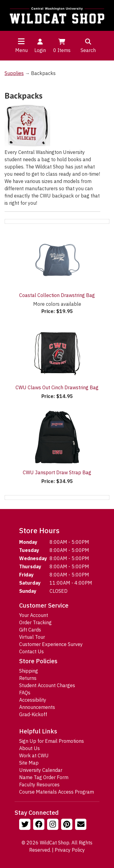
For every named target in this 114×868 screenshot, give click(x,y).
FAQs (25, 693)
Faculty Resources (39, 785)
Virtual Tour (32, 637)
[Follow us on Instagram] (54, 825)
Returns (28, 678)
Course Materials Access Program (57, 792)
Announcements (37, 707)
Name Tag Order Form (44, 777)
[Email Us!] (81, 825)
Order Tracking (35, 622)
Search (88, 45)
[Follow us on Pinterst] (67, 825)
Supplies (14, 73)
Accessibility (33, 700)
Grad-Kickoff (33, 714)
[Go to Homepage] (57, 15)
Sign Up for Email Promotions (52, 741)
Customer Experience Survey (51, 644)
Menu (21, 50)
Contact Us (31, 651)
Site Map (29, 763)
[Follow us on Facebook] (40, 825)
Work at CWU (34, 755)
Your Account (34, 615)
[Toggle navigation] (21, 41)
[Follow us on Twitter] (26, 825)
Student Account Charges (47, 685)
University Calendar (41, 770)
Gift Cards (30, 630)
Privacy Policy (70, 850)
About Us (29, 748)
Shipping (29, 671)
